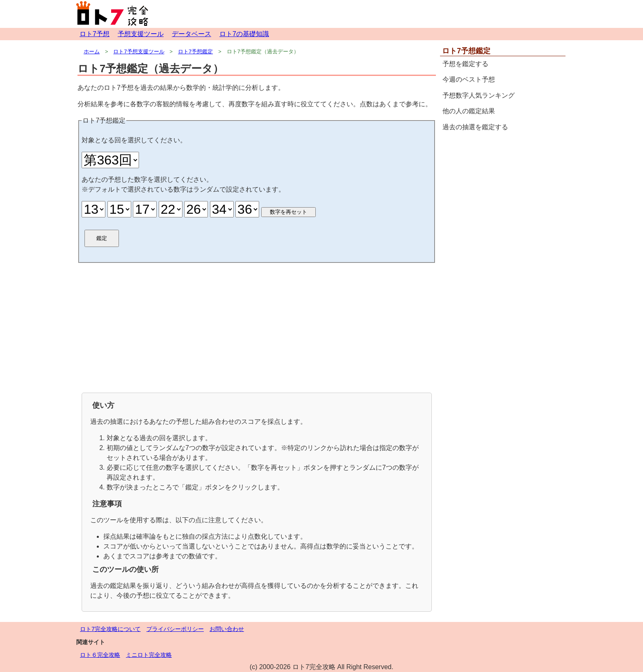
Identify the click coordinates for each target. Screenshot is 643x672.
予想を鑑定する (465, 64)
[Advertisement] (257, 327)
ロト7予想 (95, 34)
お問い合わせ (227, 629)
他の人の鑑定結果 (469, 111)
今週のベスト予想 (469, 79)
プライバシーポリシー (175, 629)
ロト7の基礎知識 (244, 34)
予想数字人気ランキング (479, 95)
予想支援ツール (141, 34)
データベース (192, 34)
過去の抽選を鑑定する (475, 127)
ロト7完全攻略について (110, 629)
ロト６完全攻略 (100, 655)
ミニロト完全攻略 (149, 655)
